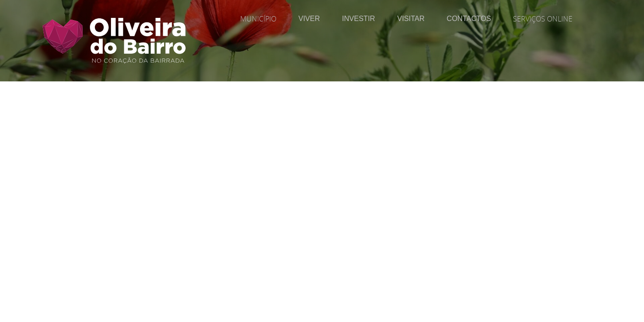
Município (258, 19)
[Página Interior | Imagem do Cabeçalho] (322, 60)
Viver (309, 19)
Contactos (469, 19)
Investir (359, 19)
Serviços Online (543, 19)
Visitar (411, 19)
